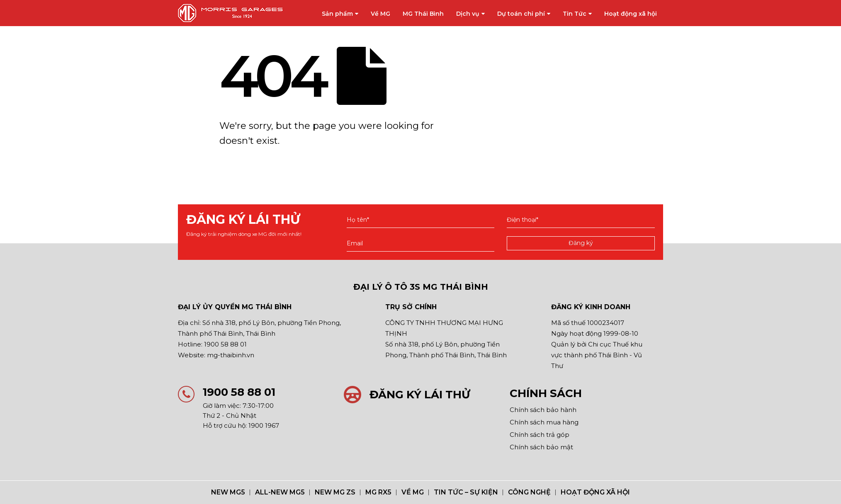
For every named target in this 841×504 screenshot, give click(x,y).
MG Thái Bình (423, 14)
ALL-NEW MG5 (280, 492)
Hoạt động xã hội (631, 14)
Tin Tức (575, 14)
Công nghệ (529, 492)
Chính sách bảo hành (543, 410)
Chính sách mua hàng (544, 422)
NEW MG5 (228, 492)
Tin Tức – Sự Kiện (466, 492)
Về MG (380, 14)
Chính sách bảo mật (541, 447)
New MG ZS (335, 492)
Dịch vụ (468, 14)
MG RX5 (378, 492)
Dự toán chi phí (521, 14)
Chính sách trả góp (540, 435)
